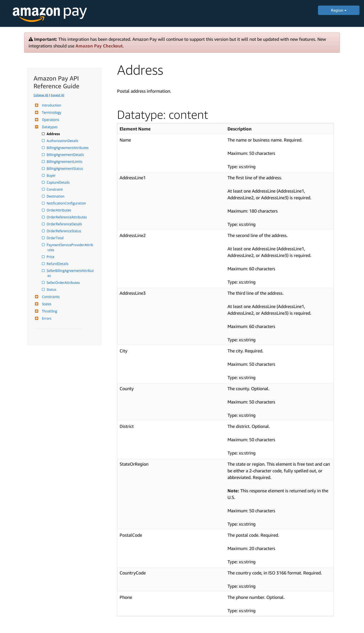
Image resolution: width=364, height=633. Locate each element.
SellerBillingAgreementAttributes (71, 273)
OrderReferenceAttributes (67, 217)
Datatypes (49, 127)
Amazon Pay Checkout (99, 46)
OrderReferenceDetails (65, 224)
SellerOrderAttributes (64, 283)
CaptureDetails (59, 182)
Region (339, 10)
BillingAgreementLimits (65, 162)
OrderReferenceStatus (64, 231)
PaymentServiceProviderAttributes (70, 247)
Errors (46, 318)
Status (52, 290)
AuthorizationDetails (63, 141)
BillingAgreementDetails (66, 155)
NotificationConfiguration (67, 203)
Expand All (58, 95)
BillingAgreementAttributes (68, 148)
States (46, 304)
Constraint (55, 189)
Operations (50, 120)
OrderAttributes (59, 210)
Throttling (49, 311)
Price (51, 257)
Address (54, 134)
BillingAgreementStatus (65, 169)
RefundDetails (58, 264)
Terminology (51, 113)
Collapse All (41, 95)
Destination (56, 196)
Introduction (51, 105)
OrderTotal (55, 238)
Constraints (50, 297)
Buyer (52, 176)
